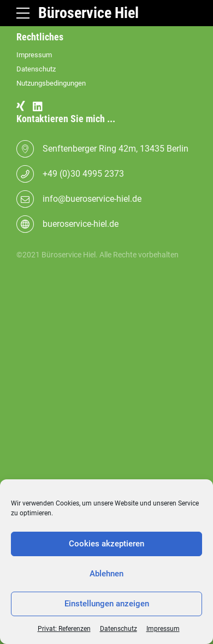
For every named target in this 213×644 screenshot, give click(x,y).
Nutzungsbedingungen (51, 83)
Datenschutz (119, 629)
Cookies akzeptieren (106, 544)
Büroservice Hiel (88, 13)
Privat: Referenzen (64, 629)
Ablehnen (106, 574)
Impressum (163, 629)
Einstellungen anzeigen (107, 604)
